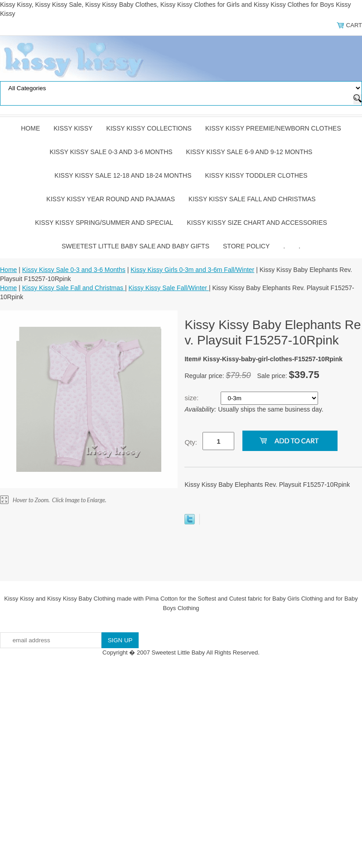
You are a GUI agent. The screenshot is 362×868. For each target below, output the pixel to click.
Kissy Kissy (73, 128)
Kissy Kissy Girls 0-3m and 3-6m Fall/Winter (192, 270)
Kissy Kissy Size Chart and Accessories (257, 223)
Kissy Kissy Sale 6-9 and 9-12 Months (249, 152)
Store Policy (246, 246)
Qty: (191, 442)
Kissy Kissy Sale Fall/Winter (169, 288)
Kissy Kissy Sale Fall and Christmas (252, 199)
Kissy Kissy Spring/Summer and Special (104, 223)
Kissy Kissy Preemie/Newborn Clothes (273, 128)
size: (192, 398)
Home (30, 128)
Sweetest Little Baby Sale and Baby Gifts (135, 246)
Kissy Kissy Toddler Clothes (256, 175)
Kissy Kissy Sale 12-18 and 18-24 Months (123, 175)
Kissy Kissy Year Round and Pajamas (111, 199)
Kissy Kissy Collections (149, 128)
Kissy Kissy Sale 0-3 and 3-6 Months (111, 152)
